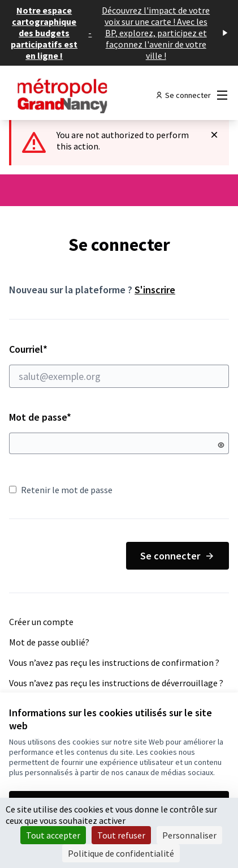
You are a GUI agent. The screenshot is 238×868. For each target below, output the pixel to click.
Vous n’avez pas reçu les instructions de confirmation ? (114, 662)
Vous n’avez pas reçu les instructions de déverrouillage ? (116, 683)
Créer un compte (41, 622)
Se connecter (178, 556)
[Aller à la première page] (90, 95)
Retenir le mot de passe (61, 490)
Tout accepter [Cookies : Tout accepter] (53, 835)
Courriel (119, 365)
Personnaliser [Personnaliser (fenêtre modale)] (189, 835)
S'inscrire (155, 290)
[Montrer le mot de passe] (221, 445)
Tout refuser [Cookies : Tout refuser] (121, 835)
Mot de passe (40, 417)
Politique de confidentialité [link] (121, 853)
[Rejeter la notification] (214, 135)
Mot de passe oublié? (49, 642)
